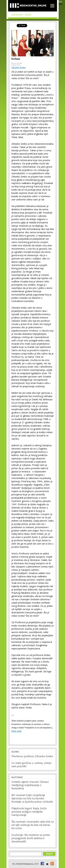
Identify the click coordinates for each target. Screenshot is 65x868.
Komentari (17, 15)
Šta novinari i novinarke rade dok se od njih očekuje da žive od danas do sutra (33, 825)
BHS (61, 2)
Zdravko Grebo (19, 67)
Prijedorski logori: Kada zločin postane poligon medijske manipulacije (29, 812)
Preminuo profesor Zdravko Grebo (32, 757)
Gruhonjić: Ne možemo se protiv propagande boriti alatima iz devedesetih (31, 839)
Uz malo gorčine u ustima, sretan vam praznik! (31, 765)
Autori (28, 15)
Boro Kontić (17, 63)
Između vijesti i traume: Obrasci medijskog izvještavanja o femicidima (30, 785)
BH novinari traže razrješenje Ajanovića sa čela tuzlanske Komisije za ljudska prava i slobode (32, 799)
